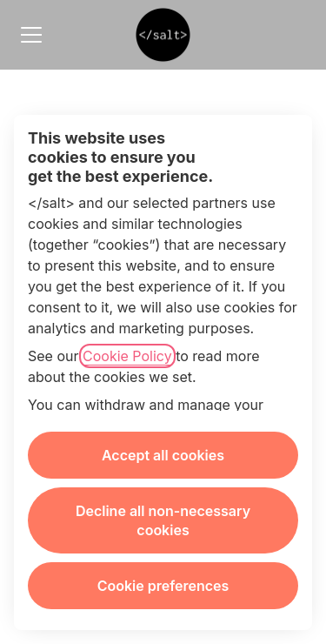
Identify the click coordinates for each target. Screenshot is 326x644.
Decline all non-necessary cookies (163, 520)
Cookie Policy (127, 356)
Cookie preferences (163, 586)
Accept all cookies (163, 455)
